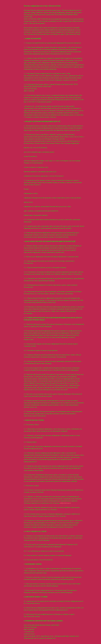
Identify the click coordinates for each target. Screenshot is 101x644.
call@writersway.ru (65, 503)
